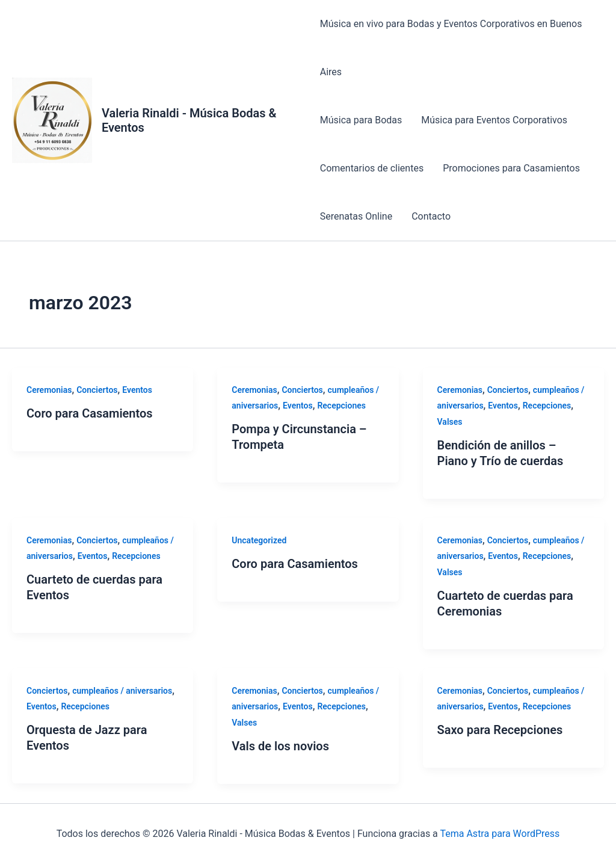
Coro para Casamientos (90, 413)
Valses (450, 422)
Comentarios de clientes (372, 168)
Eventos (137, 390)
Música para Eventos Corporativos (494, 120)
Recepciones (341, 406)
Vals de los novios (280, 746)
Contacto (431, 216)
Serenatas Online (356, 216)
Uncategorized (259, 540)
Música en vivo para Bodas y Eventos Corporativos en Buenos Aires (451, 48)
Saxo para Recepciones (500, 730)
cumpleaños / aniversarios (122, 691)
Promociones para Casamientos (511, 168)
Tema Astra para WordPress (500, 834)
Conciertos (97, 390)
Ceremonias (49, 390)
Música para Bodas (361, 120)
